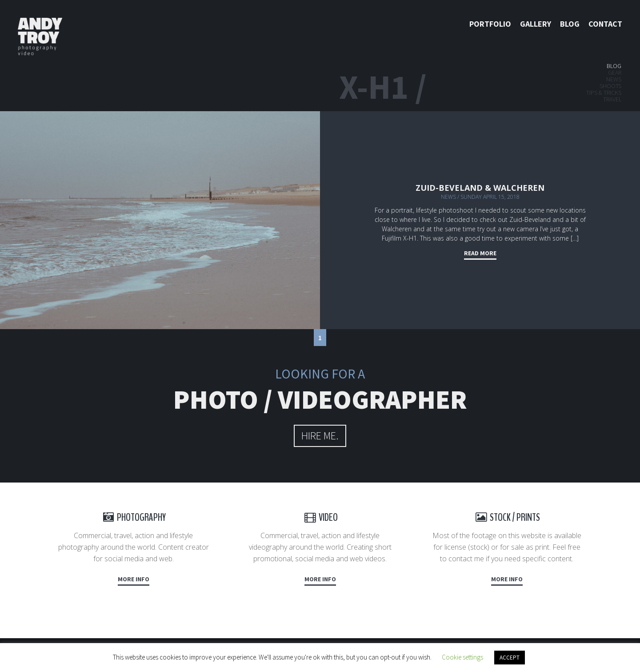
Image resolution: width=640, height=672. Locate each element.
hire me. (320, 436)
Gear (615, 72)
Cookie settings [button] (462, 657)
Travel (612, 99)
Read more (480, 253)
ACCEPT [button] (510, 658)
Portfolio (490, 24)
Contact (605, 24)
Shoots (610, 86)
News (614, 79)
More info (134, 579)
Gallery (536, 24)
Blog (570, 24)
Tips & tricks (604, 93)
